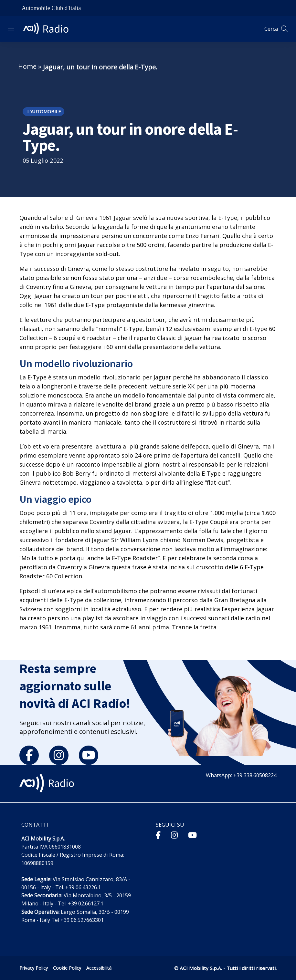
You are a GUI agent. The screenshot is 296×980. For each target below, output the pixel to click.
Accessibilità (99, 968)
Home (27, 66)
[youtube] (89, 755)
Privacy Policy (34, 968)
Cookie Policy (67, 968)
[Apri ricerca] (284, 29)
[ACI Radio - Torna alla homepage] (48, 29)
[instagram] (59, 755)
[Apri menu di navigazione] (11, 28)
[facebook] (29, 755)
